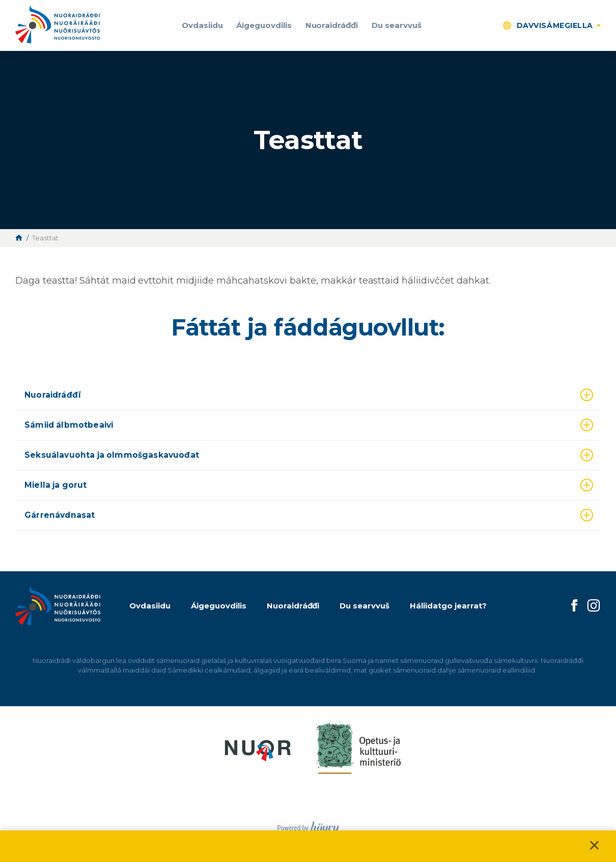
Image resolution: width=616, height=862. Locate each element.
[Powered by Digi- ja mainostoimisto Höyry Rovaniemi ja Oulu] (308, 825)
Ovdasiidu (202, 25)
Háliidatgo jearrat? (448, 606)
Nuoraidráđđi (332, 25)
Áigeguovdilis (264, 25)
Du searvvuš (397, 25)
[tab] (308, 395)
